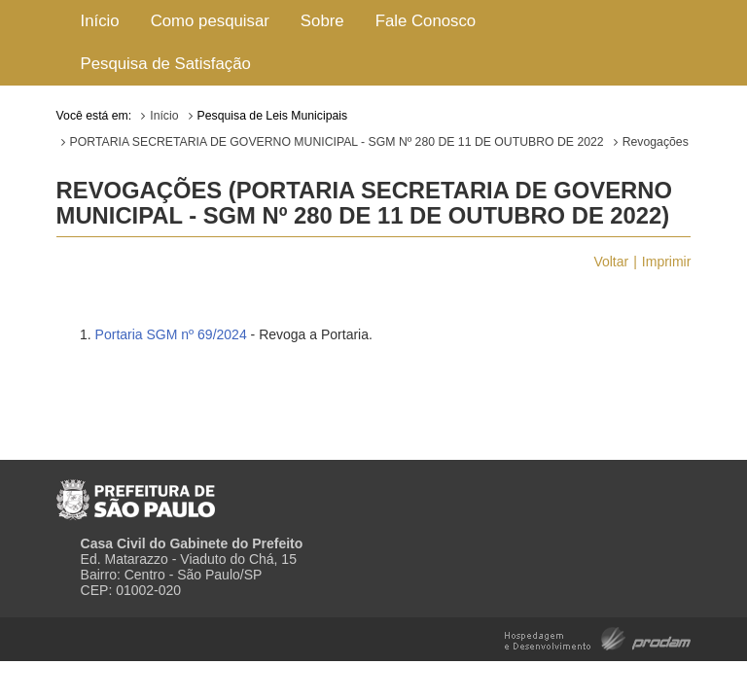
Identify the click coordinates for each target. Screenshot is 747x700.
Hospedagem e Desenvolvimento (598, 637)
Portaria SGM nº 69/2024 (171, 334)
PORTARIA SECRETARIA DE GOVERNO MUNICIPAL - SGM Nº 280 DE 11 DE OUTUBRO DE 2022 (337, 142)
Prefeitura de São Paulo (136, 492)
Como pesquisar (210, 21)
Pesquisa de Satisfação (166, 64)
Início (100, 21)
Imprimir (667, 262)
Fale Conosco (426, 21)
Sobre (322, 21)
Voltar (611, 262)
